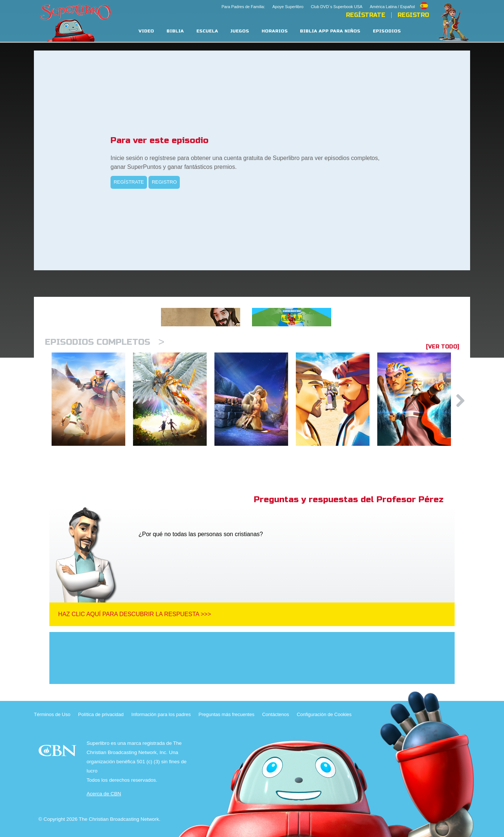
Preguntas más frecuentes (227, 714)
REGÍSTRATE (366, 15)
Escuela (207, 31)
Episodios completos (105, 342)
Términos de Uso (52, 714)
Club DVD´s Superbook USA (337, 7)
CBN (58, 753)
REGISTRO (164, 182)
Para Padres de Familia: (243, 7)
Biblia (175, 31)
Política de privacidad (101, 714)
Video (146, 31)
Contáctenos (275, 714)
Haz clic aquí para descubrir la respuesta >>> (135, 614)
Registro (413, 15)
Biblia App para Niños (330, 31)
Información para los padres (161, 714)
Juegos (240, 31)
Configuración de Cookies (324, 714)
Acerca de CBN (104, 794)
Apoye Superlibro (288, 7)
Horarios (275, 31)
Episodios (387, 31)
